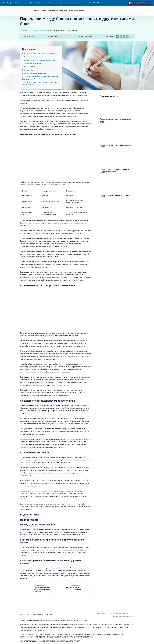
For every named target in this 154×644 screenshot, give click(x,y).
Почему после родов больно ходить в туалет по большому (115, 170)
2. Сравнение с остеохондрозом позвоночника (39, 57)
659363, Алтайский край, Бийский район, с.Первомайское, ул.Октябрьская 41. (57, 3)
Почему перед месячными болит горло (115, 195)
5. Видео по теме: (28, 67)
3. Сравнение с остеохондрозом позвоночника (39, 60)
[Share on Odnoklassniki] (121, 37)
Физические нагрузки (77, 11)
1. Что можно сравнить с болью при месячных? (39, 54)
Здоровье (35, 11)
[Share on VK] (117, 37)
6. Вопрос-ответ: (28, 70)
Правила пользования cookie (123, 616)
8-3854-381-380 (17, 3)
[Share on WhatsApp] (124, 37)
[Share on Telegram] (127, 37)
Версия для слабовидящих (139, 3)
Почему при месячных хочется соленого (116, 145)
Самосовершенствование (58, 11)
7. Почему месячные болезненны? (35, 73)
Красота (44, 11)
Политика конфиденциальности (120, 613)
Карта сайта (101, 613)
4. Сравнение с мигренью (31, 63)
